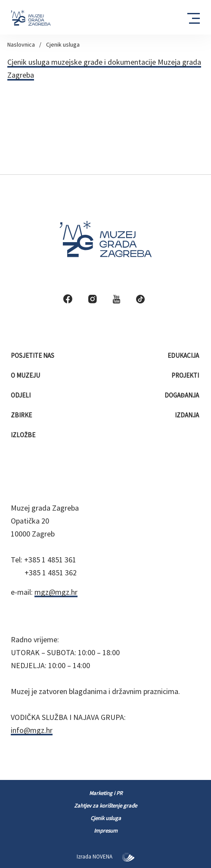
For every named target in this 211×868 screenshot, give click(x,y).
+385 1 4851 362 (51, 573)
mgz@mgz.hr (56, 592)
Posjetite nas (33, 355)
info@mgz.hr (32, 730)
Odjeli (21, 395)
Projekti (186, 375)
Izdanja (188, 415)
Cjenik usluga (63, 44)
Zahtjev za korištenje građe (105, 806)
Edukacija (184, 355)
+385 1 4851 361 (50, 560)
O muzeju (26, 375)
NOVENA (113, 857)
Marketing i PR (106, 793)
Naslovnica (21, 44)
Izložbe (24, 435)
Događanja (182, 395)
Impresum (106, 831)
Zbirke (22, 415)
